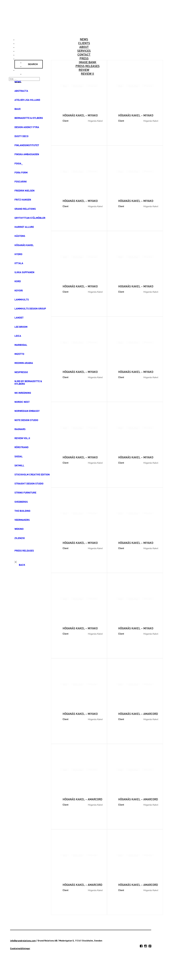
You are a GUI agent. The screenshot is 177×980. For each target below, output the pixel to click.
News (84, 39)
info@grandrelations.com (23, 941)
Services (84, 51)
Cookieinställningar (20, 948)
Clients (84, 43)
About (84, 47)
